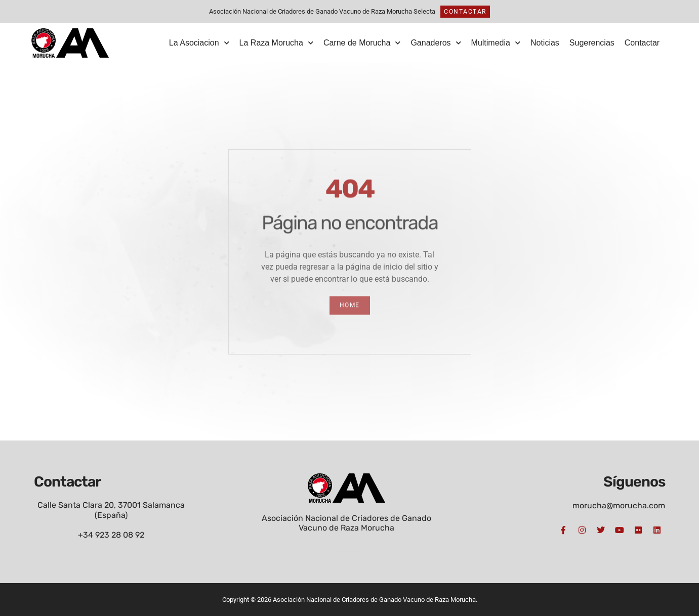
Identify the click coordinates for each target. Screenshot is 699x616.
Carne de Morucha (362, 43)
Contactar (642, 43)
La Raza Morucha (276, 43)
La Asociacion (199, 43)
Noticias (545, 43)
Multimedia (496, 43)
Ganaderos (436, 43)
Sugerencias (592, 43)
